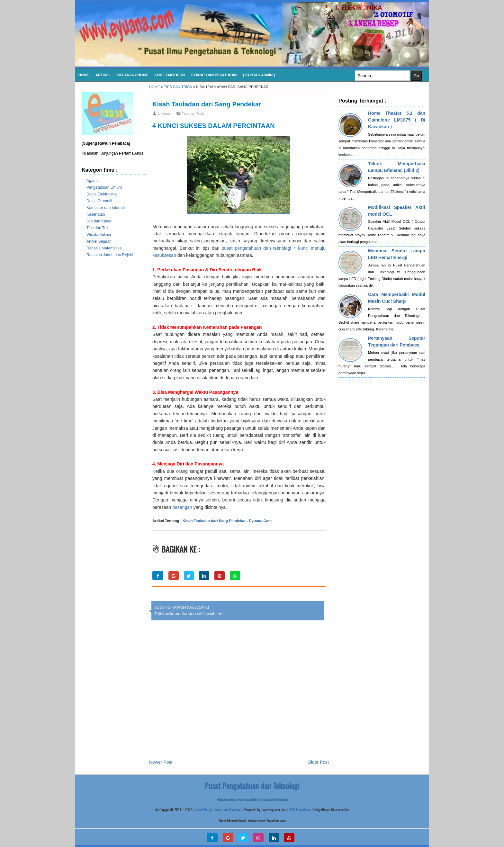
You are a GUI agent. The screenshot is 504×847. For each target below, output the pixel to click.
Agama (93, 181)
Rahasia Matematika (104, 248)
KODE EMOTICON (170, 75)
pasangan (182, 507)
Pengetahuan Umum (104, 187)
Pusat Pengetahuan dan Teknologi (218, 810)
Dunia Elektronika (102, 194)
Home (84, 75)
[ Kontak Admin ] (259, 75)
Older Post (318, 762)
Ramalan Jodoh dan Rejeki (110, 255)
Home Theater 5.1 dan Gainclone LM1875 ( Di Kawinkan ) (397, 120)
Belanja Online (133, 75)
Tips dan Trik (97, 228)
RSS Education (299, 810)
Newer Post (161, 762)
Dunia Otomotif (99, 201)
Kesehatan (96, 214)
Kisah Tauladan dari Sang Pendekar (207, 104)
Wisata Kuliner (99, 235)
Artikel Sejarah (99, 241)
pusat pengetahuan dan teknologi (256, 248)
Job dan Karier (99, 221)
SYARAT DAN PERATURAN (214, 75)
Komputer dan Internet (106, 208)
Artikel (103, 75)
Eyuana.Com (260, 521)
